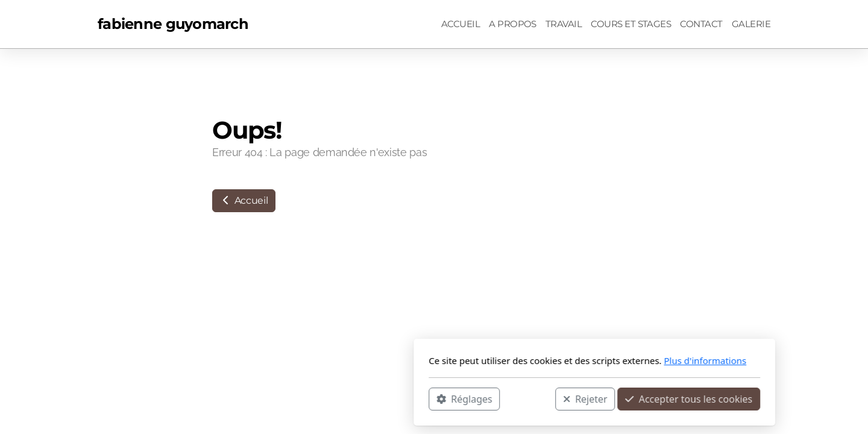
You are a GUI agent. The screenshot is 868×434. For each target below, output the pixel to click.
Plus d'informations (545, 360)
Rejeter (425, 398)
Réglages (304, 398)
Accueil (244, 200)
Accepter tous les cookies (528, 398)
